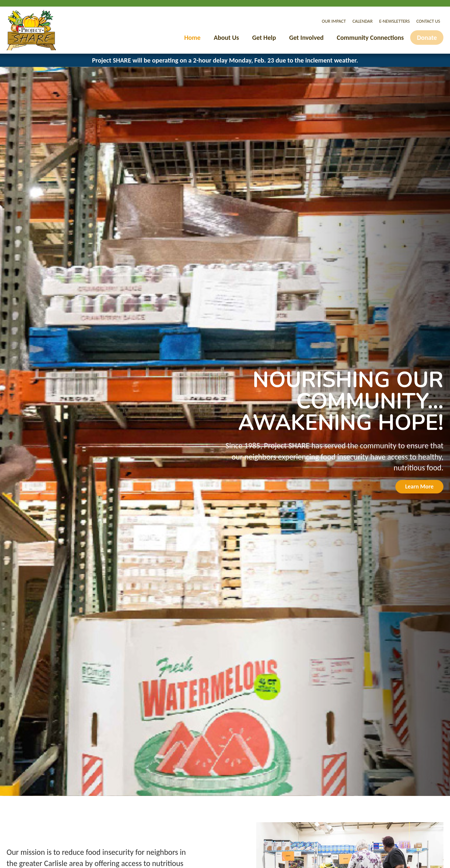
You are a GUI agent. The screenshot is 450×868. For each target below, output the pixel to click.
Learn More (419, 487)
